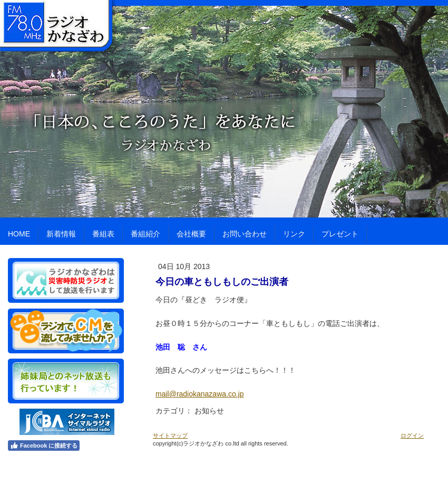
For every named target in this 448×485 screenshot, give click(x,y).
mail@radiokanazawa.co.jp (200, 394)
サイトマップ (170, 435)
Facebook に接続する (44, 446)
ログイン (412, 435)
